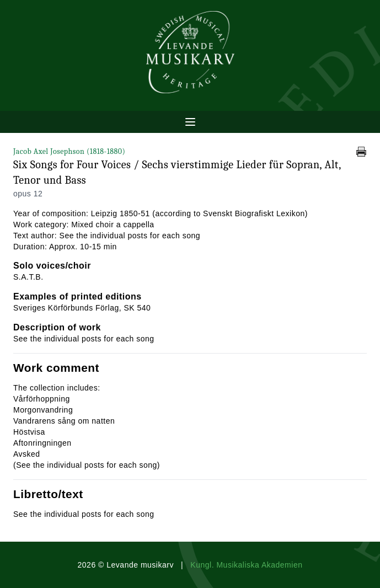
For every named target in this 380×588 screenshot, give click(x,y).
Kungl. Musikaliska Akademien (246, 565)
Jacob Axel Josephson (69, 151)
